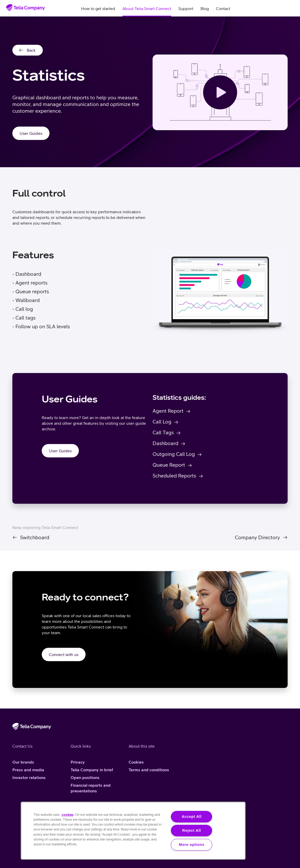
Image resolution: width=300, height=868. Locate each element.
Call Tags (163, 432)
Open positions (85, 777)
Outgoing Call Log (174, 454)
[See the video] (220, 92)
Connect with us (64, 654)
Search (278, 8)
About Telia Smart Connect (147, 8)
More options (192, 845)
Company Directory (257, 537)
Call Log (162, 422)
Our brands (23, 762)
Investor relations (29, 777)
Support (186, 8)
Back (31, 50)
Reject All (191, 830)
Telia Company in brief (92, 770)
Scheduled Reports (174, 476)
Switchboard (35, 537)
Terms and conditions (149, 770)
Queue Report (169, 465)
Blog (205, 8)
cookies (68, 815)
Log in (291, 8)
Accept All (192, 817)
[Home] (26, 7)
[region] (133, 831)
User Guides (31, 133)
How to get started (98, 8)
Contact (223, 8)
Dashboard (165, 443)
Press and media (28, 770)
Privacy (78, 762)
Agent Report (168, 411)
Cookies (136, 762)
